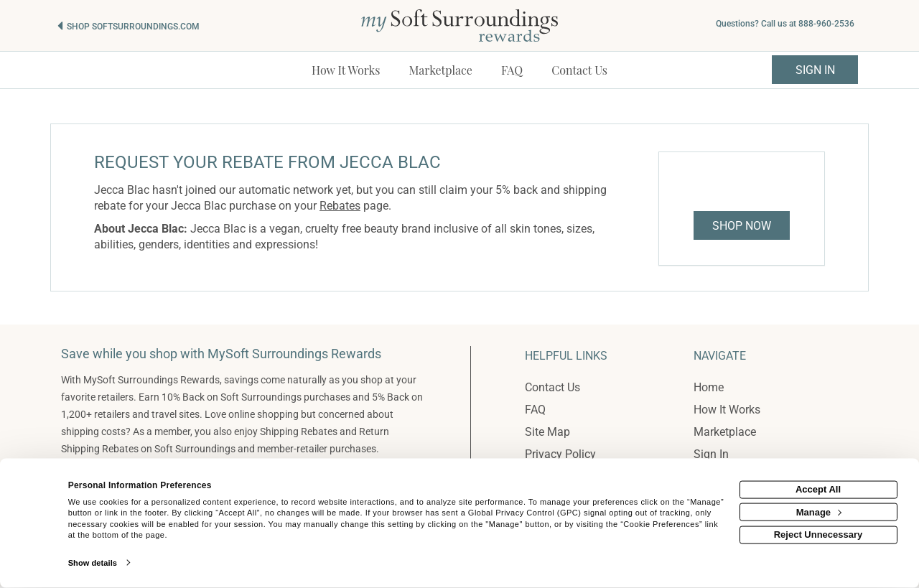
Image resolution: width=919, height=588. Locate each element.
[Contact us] (579, 70)
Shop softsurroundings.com (133, 27)
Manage (819, 512)
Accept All (818, 489)
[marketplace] (441, 70)
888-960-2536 (826, 24)
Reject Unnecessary (818, 535)
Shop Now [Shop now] (742, 226)
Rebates (340, 206)
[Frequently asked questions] (512, 70)
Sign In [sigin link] (815, 70)
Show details (93, 563)
